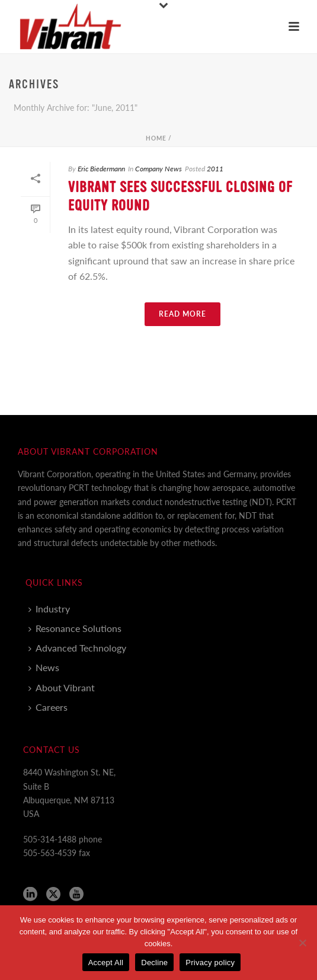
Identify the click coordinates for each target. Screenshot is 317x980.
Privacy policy (210, 963)
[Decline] (302, 943)
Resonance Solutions (75, 628)
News (44, 667)
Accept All (106, 963)
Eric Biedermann (101, 169)
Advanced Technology (77, 648)
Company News (158, 169)
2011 (215, 169)
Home (156, 138)
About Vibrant (62, 687)
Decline (154, 963)
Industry (49, 609)
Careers (48, 707)
